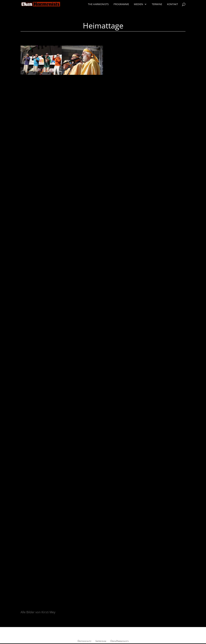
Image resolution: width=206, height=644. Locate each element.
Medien (138, 4)
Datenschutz (84, 641)
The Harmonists (98, 4)
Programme (121, 4)
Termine (157, 4)
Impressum (101, 641)
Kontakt (172, 4)
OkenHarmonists (119, 641)
